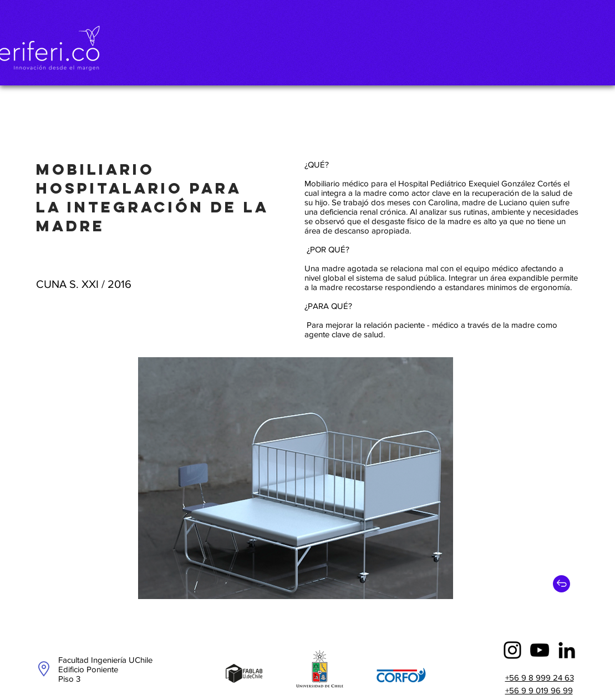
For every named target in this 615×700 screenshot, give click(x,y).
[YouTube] (540, 650)
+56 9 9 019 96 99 (539, 690)
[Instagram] (512, 650)
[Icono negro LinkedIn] (567, 650)
